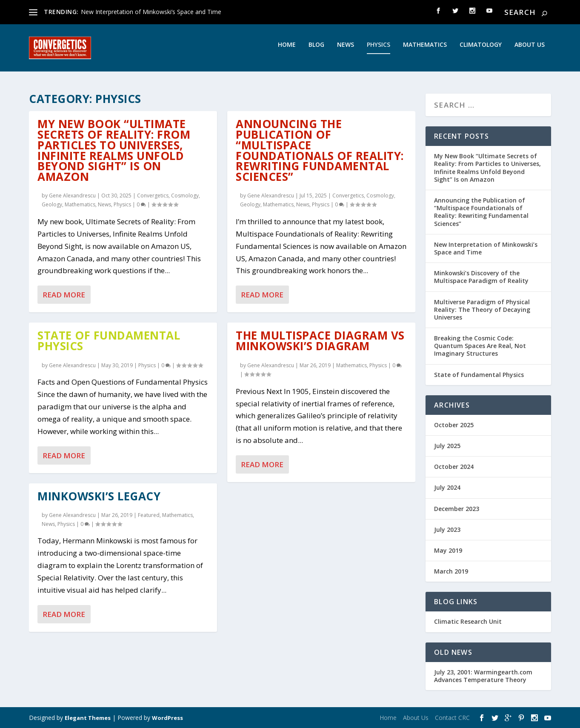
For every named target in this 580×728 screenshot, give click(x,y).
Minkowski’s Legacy (99, 496)
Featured (149, 515)
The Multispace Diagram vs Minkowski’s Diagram (320, 341)
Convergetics (153, 196)
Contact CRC (452, 718)
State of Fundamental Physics (109, 341)
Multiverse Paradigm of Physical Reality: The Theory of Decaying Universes (482, 310)
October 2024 (454, 467)
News (346, 50)
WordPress (167, 718)
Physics (379, 50)
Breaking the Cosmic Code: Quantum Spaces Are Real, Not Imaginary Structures (480, 346)
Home (287, 50)
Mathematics (425, 50)
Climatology (481, 50)
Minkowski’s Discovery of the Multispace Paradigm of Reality (481, 277)
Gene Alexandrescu (72, 196)
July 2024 (447, 488)
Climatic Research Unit (468, 622)
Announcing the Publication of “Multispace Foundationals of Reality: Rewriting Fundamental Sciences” (320, 151)
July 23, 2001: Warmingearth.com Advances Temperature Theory (483, 676)
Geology (52, 205)
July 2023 (447, 530)
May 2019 (448, 551)
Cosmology (185, 196)
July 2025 (447, 446)
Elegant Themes (88, 718)
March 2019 (451, 572)
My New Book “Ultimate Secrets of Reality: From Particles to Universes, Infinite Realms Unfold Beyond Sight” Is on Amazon (114, 151)
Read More (64, 295)
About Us (530, 50)
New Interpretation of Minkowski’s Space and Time (151, 12)
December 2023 (457, 509)
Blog (316, 50)
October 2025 (454, 425)
